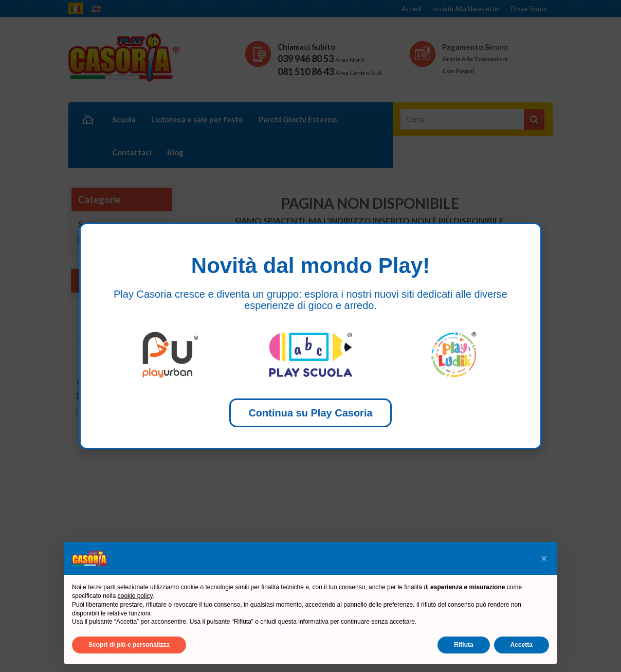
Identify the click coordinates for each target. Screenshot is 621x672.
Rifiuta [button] (463, 645)
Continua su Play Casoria (310, 413)
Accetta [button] (522, 645)
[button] (544, 558)
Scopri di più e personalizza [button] (129, 645)
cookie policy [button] (135, 596)
